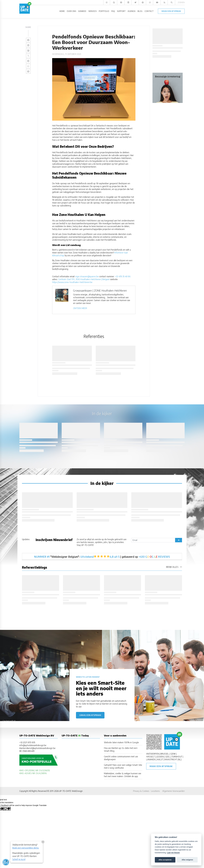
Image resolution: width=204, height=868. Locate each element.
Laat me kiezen (173, 853)
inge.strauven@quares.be (87, 276)
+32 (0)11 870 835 (27, 742)
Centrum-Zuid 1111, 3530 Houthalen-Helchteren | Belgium (84, 279)
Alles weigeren (187, 860)
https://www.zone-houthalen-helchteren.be (72, 282)
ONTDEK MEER (80, 308)
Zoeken (181, 2)
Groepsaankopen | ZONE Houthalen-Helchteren (100, 290)
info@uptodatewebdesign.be (33, 745)
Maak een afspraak (161, 766)
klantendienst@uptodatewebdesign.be (37, 748)
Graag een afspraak (90, 715)
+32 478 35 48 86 (123, 276)
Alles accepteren (165, 860)
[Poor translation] (7, 809)
